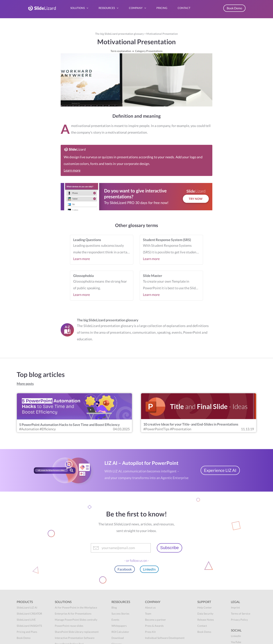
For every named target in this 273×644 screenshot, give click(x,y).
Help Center (205, 607)
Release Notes (206, 620)
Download (118, 638)
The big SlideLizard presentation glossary (119, 34)
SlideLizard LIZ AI (27, 607)
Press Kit (150, 632)
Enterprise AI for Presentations (73, 614)
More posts (25, 384)
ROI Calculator (120, 632)
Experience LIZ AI (220, 470)
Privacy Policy (239, 620)
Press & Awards (154, 626)
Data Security (205, 614)
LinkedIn (149, 569)
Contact (202, 626)
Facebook (125, 569)
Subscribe (169, 548)
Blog (114, 607)
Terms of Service (241, 614)
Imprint (235, 607)
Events (115, 620)
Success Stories (120, 614)
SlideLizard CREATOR (29, 614)
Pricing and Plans (27, 632)
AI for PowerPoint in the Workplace (76, 607)
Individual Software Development (165, 638)
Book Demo (234, 8)
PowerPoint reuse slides (69, 626)
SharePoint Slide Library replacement (77, 632)
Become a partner (155, 620)
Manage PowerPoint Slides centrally (76, 620)
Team (148, 614)
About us (150, 607)
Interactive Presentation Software (75, 638)
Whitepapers (119, 626)
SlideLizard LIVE (26, 620)
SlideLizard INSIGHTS (29, 626)
